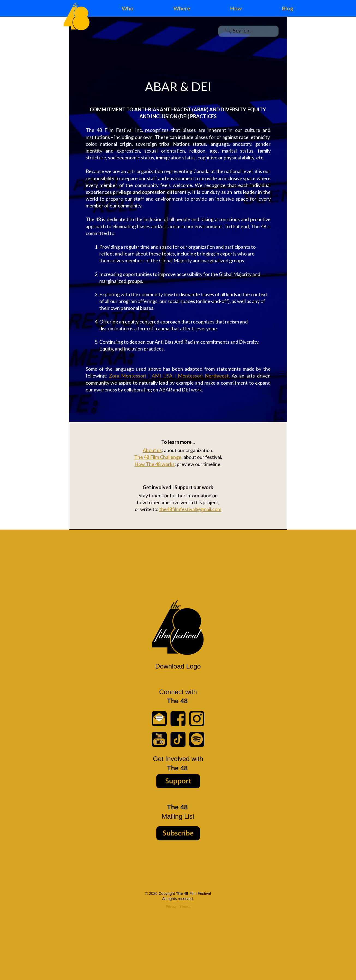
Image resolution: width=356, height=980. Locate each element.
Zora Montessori (127, 376)
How (236, 8)
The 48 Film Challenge (158, 457)
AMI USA (162, 376)
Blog (288, 8)
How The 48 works (155, 464)
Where (182, 8)
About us (152, 450)
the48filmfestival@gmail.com (190, 509)
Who (128, 8)
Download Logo (178, 666)
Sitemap (186, 907)
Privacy (171, 907)
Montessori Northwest (203, 376)
